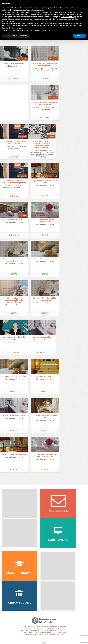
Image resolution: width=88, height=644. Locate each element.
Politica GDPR (61, 632)
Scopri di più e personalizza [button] (16, 36)
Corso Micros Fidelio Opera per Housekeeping (45, 64)
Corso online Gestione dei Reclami (14, 338)
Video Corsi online (15, 66)
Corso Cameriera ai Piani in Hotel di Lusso (45, 221)
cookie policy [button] (39, 10)
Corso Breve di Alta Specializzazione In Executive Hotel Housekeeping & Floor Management (42, 153)
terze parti (37, 12)
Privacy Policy (27, 632)
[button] (85, 4)
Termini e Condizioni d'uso (44, 632)
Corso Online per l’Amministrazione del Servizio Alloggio (14, 300)
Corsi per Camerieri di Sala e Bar (45, 416)
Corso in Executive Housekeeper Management (14, 182)
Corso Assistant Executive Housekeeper (14, 143)
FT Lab (62, 634)
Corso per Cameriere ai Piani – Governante (45, 299)
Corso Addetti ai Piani (45, 376)
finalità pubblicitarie (68, 17)
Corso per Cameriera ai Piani (14, 376)
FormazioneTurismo (46, 185)
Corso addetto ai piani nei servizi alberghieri (14, 260)
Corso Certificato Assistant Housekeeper (45, 103)
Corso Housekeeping (42, 337)
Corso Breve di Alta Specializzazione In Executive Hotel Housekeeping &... (42, 145)
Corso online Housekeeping (14, 63)
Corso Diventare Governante (14, 220)
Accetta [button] (80, 36)
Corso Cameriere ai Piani (45, 259)
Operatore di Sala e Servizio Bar (45, 182)
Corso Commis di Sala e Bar (14, 454)
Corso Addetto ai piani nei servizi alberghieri (45, 455)
